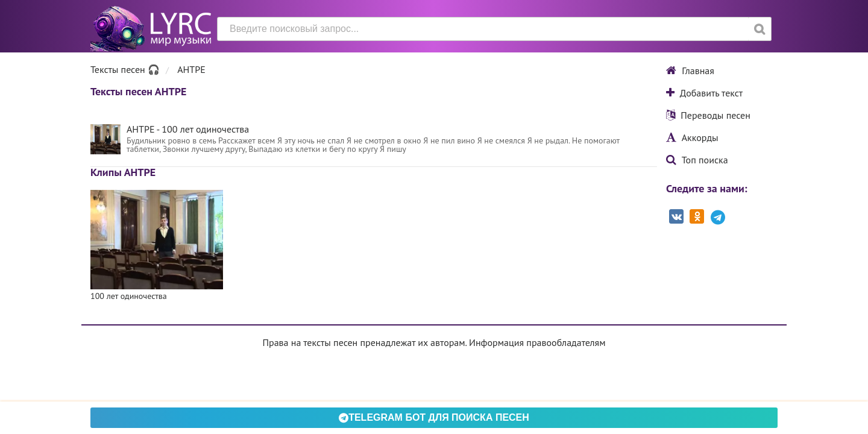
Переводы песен (708, 115)
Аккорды (692, 137)
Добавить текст (704, 93)
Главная (690, 71)
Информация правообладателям (537, 342)
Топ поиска (697, 160)
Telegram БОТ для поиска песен (434, 417)
